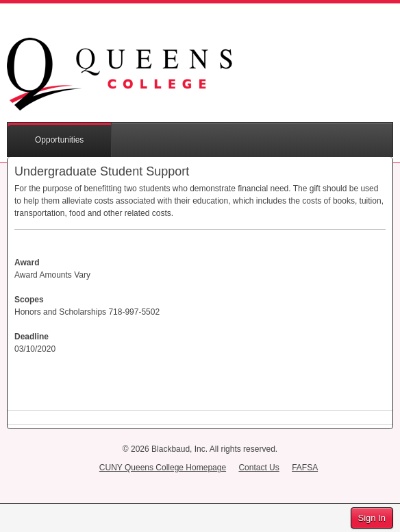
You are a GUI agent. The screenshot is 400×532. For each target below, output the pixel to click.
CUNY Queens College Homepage (163, 468)
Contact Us (259, 468)
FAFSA (305, 468)
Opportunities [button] (59, 140)
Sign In (372, 518)
